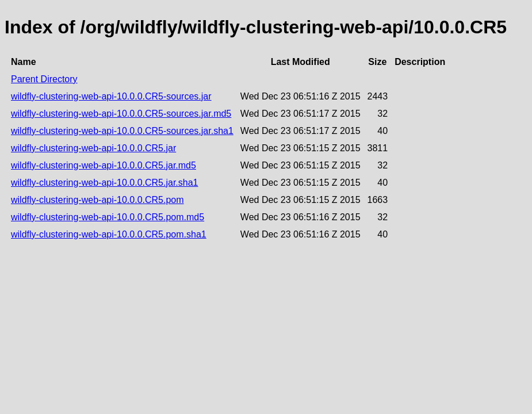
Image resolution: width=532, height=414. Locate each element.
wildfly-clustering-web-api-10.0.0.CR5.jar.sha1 (104, 183)
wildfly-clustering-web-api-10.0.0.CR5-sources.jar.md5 (121, 114)
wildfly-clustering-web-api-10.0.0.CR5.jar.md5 (104, 165)
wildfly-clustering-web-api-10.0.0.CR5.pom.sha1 (109, 234)
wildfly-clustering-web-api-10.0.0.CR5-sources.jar (111, 96)
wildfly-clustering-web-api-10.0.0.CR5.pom (97, 200)
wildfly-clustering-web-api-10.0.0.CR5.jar (93, 148)
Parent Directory (44, 79)
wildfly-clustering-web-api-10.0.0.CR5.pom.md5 (108, 217)
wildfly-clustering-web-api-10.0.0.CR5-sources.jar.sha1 (122, 131)
